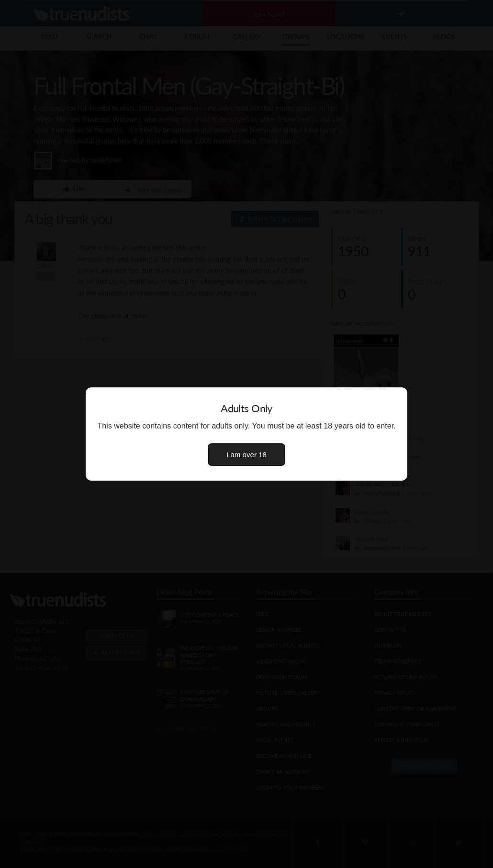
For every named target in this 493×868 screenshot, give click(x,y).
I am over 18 (246, 455)
